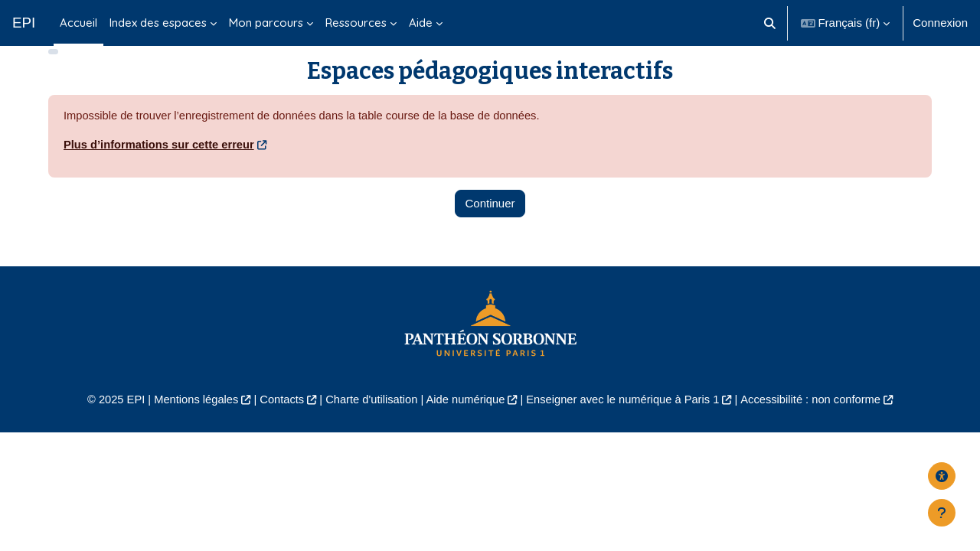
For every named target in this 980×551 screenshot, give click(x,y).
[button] (770, 23)
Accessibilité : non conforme (819, 423)
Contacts (277, 423)
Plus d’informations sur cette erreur (161, 167)
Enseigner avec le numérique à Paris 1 (626, 423)
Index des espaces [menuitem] (158, 23)
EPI (24, 23)
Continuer (490, 226)
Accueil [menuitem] (78, 23)
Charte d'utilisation (369, 423)
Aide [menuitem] (421, 23)
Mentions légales (189, 423)
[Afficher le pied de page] (942, 513)
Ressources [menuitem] (356, 23)
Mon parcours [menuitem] (266, 23)
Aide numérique (464, 423)
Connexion (940, 23)
